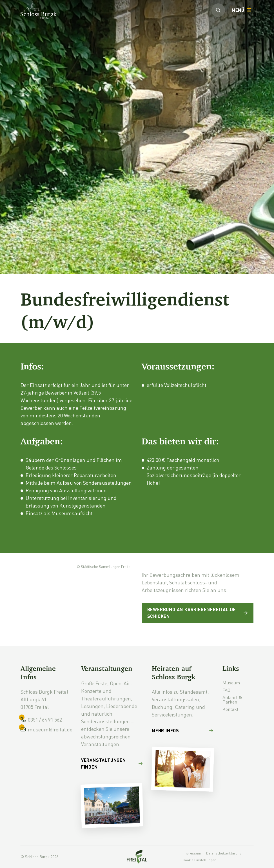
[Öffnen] (241, 10)
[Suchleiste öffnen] (218, 10)
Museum (231, 683)
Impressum (192, 853)
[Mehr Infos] (183, 733)
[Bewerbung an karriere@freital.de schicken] (198, 613)
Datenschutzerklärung (224, 853)
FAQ (226, 690)
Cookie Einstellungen (200, 860)
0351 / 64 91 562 (45, 719)
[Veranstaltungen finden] (112, 766)
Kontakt (230, 709)
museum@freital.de (50, 729)
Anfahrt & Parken (232, 699)
